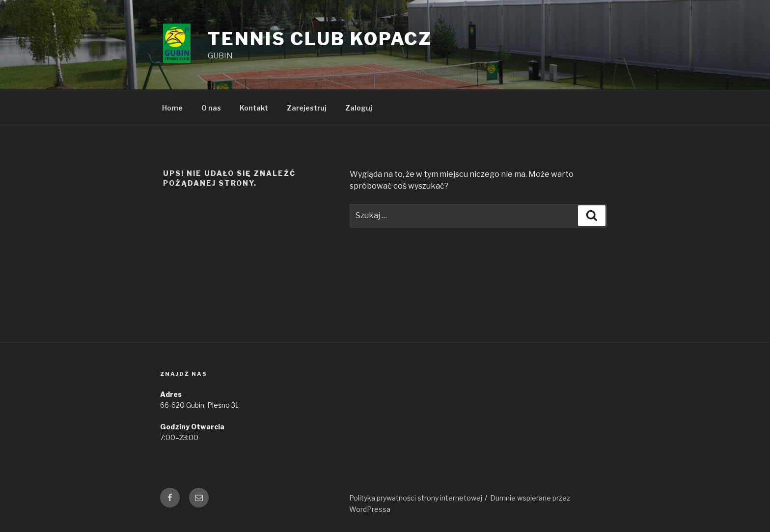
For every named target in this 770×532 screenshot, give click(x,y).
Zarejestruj (307, 108)
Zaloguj (359, 108)
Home (172, 108)
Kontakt (254, 108)
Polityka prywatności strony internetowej (416, 498)
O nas (211, 108)
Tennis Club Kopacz (320, 39)
